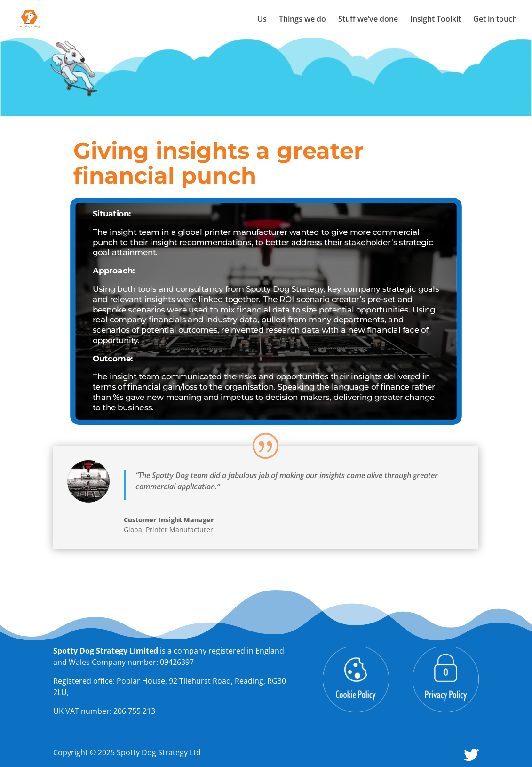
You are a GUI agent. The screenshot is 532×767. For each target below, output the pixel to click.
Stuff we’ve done (368, 20)
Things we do (302, 20)
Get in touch (495, 20)
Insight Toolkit (436, 20)
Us (262, 20)
